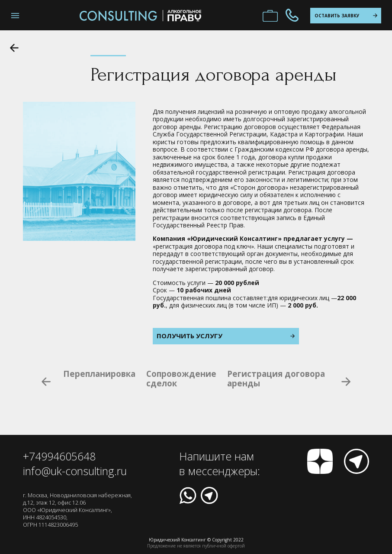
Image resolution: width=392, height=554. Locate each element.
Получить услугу (226, 336)
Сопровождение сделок (181, 379)
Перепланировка (99, 374)
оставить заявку (346, 16)
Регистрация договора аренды (276, 379)
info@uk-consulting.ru (75, 471)
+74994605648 (59, 456)
